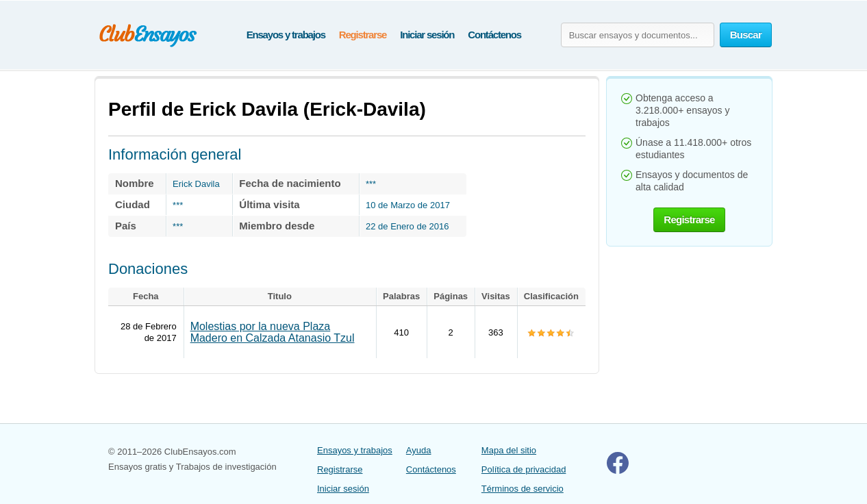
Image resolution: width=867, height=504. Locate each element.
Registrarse (363, 35)
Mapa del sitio (509, 450)
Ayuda (419, 450)
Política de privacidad (524, 469)
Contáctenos (494, 35)
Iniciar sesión (427, 35)
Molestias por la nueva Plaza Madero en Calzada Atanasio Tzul (273, 332)
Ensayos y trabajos (286, 35)
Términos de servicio (523, 489)
